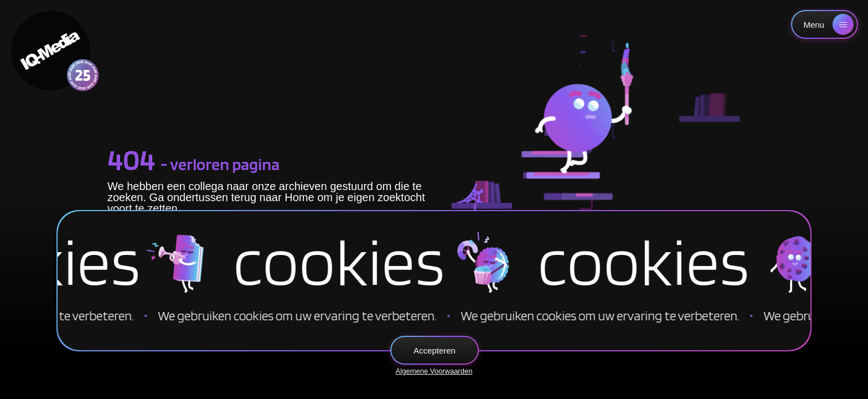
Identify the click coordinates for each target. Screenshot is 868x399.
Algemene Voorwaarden (434, 371)
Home (299, 197)
